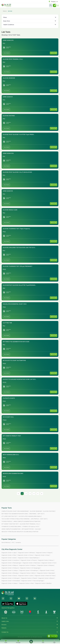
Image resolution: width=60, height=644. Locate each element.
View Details (6, 53)
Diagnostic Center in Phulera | (29, 560)
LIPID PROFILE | (35, 519)
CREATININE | (33, 514)
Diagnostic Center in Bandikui (43, 583)
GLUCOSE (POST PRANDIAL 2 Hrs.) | (30, 524)
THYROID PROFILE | (7, 521)
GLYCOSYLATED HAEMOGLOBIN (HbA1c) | (30, 516)
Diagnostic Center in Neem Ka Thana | (45, 576)
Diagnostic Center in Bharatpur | (10, 573)
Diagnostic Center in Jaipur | (9, 553)
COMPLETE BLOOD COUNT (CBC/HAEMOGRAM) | (15, 511)
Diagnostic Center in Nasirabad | (46, 573)
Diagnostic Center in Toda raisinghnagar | (33, 581)
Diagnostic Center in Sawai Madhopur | (29, 558)
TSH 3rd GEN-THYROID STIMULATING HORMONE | (16, 519)
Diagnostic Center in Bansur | (46, 560)
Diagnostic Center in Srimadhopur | (29, 570)
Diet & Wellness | (6, 542)
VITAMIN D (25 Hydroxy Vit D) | (31, 527)
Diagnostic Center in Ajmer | (9, 558)
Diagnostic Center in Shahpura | (10, 568)
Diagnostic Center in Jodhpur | (10, 570)
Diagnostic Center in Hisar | (27, 583)
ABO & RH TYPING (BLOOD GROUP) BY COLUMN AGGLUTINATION (20, 532)
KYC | (13, 542)
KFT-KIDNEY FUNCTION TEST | (10, 524)
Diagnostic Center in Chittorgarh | (11, 578)
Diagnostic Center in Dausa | (9, 576)
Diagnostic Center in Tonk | (49, 563)
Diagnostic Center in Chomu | (26, 555)
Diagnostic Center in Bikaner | (47, 578)
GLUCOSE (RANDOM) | (36, 511)
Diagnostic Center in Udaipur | (10, 583)
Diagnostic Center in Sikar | (9, 555)
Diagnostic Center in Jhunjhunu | (11, 560)
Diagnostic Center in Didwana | (46, 565)
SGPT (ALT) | (41, 514)
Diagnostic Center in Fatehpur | (28, 565)
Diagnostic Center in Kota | (47, 570)
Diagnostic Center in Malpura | (10, 565)
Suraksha (18, 542)
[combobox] (51, 2)
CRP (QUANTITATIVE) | (28, 529)
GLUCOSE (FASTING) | (49, 511)
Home (4, 11)
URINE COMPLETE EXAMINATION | (11, 529)
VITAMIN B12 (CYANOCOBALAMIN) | (12, 527)
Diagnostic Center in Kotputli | (44, 553)
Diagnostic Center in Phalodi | (29, 578)
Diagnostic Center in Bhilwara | (27, 553)
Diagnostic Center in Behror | (28, 573)
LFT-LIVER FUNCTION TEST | (10, 516)
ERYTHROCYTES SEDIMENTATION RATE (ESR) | (15, 514)
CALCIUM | (38, 529)
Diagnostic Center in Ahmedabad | (11, 581)
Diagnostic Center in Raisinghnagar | (12, 563)
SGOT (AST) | (44, 519)
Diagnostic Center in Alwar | (42, 555)
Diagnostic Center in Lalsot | (26, 576)
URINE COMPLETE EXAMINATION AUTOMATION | (27, 521)
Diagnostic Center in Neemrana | (32, 563)
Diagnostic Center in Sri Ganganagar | (30, 568)
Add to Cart (53, 53)
